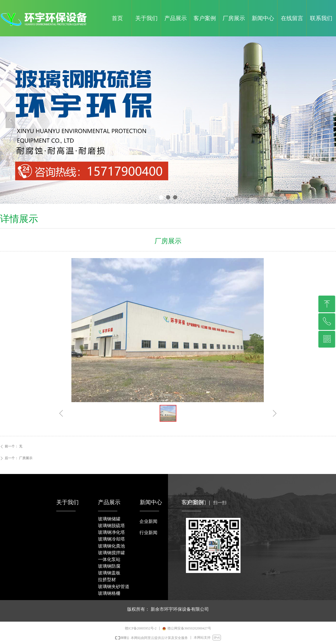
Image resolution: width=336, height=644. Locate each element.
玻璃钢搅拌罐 (111, 553)
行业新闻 (148, 533)
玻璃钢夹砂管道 (114, 587)
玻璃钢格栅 (109, 593)
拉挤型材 (107, 580)
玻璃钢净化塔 (111, 532)
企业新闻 (148, 521)
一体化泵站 (109, 559)
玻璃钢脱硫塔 (111, 526)
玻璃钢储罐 (109, 519)
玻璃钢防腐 (109, 566)
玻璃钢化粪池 (111, 546)
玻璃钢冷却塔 (111, 539)
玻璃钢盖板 (109, 573)
